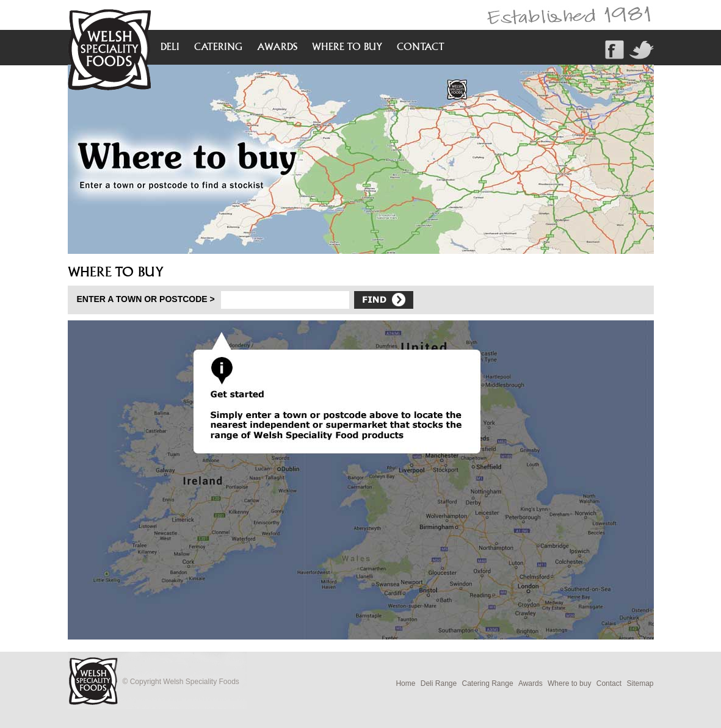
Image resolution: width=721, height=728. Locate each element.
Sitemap (640, 683)
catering (218, 46)
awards (277, 46)
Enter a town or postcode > (146, 299)
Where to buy (569, 683)
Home (405, 683)
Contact (609, 683)
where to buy (347, 46)
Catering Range (488, 683)
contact (421, 46)
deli (170, 46)
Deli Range (439, 683)
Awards (531, 683)
